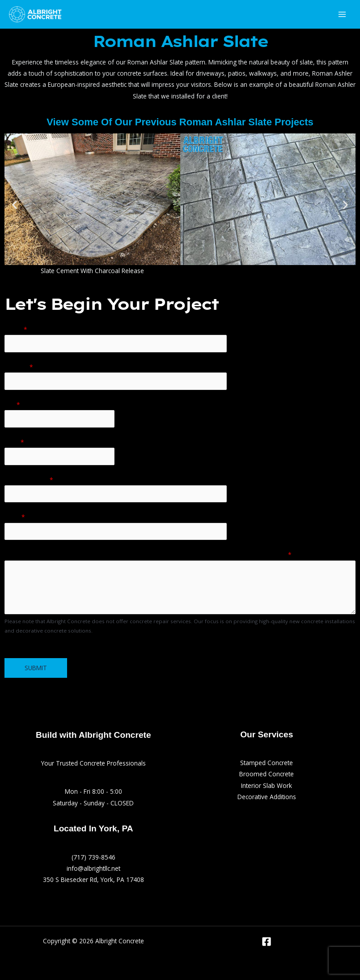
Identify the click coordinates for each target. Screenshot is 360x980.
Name (16, 329)
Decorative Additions (267, 797)
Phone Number (29, 480)
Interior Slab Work (267, 785)
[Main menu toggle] (342, 15)
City (12, 404)
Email (15, 517)
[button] (15, 205)
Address (19, 367)
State (14, 442)
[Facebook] (267, 941)
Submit (36, 668)
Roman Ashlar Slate (180, 41)
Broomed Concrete (267, 774)
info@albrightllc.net (93, 868)
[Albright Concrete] (36, 15)
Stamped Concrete (267, 763)
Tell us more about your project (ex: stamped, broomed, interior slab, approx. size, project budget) (148, 554)
